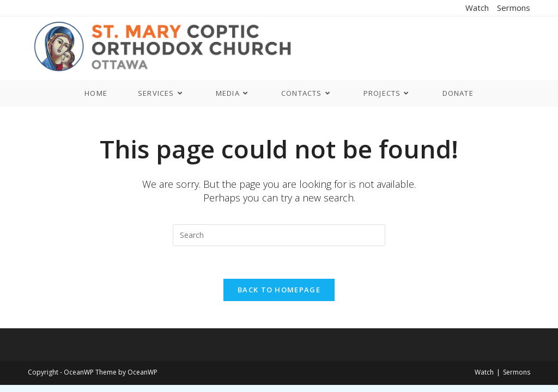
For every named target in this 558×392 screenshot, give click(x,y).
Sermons (514, 8)
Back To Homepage (279, 290)
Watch (477, 8)
